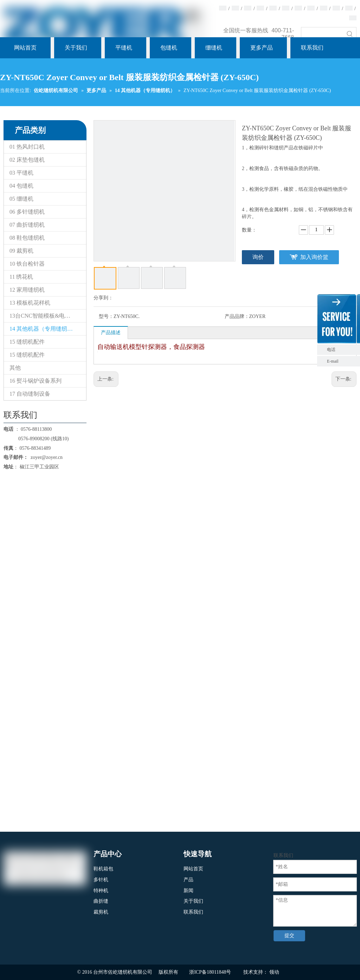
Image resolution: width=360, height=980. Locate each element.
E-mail (333, 361)
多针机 (101, 880)
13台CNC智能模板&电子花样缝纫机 (48, 316)
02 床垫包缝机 (27, 160)
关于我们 (193, 901)
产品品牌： (237, 316)
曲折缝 (101, 901)
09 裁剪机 (21, 251)
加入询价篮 (314, 257)
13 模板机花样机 (30, 303)
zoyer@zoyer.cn (45, 457)
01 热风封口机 (27, 147)
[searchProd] (322, 34)
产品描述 (111, 333)
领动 (274, 972)
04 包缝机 (21, 186)
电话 (342, 350)
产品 (188, 880)
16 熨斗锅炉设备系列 (36, 381)
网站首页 (193, 869)
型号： (106, 316)
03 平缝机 (21, 173)
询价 (258, 257)
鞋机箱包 (103, 869)
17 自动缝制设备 (30, 394)
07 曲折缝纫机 (27, 225)
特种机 (101, 891)
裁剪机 (101, 912)
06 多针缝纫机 (27, 212)
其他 (15, 368)
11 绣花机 (21, 277)
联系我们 (193, 912)
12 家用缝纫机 (27, 290)
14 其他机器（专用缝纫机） (44, 329)
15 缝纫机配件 (27, 342)
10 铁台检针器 (27, 264)
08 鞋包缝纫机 (27, 238)
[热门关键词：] (350, 34)
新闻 (188, 891)
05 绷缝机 (21, 199)
